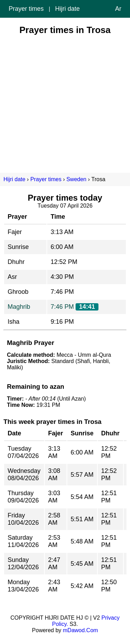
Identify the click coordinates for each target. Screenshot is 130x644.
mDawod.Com (80, 630)
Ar (118, 9)
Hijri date (67, 9)
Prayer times (26, 9)
